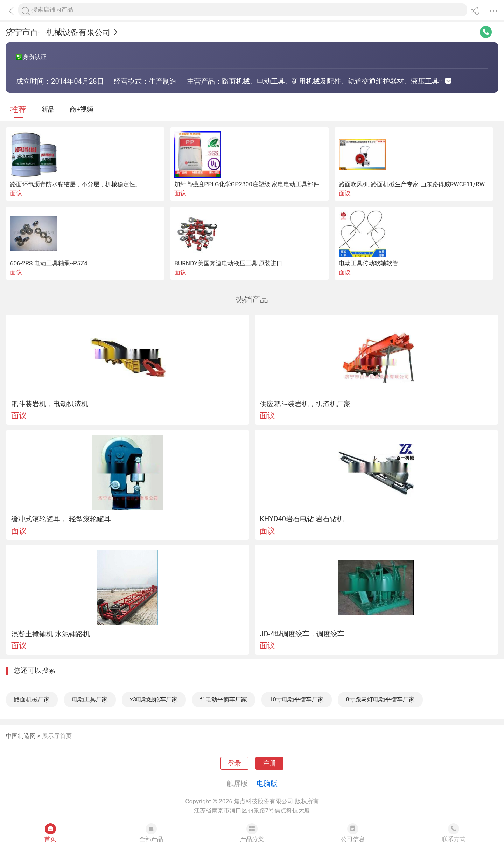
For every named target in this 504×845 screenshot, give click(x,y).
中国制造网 (21, 736)
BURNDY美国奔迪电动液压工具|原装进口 (228, 263)
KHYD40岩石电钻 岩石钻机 (302, 519)
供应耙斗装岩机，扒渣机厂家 (305, 404)
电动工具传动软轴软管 (369, 263)
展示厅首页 (57, 736)
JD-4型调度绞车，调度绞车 (302, 634)
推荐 (18, 110)
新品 (48, 110)
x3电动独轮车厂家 (154, 699)
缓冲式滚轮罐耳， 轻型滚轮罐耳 (61, 519)
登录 (234, 763)
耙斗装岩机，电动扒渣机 (50, 404)
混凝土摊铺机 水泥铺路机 (51, 634)
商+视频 (82, 110)
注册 (269, 763)
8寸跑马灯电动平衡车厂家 (380, 699)
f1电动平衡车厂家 (224, 699)
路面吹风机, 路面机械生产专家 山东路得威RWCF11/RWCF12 (419, 184)
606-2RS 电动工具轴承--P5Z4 (49, 263)
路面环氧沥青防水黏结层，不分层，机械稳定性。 (76, 184)
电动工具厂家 (90, 699)
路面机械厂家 (32, 699)
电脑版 (267, 783)
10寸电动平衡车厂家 (297, 699)
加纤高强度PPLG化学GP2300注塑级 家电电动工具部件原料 (253, 184)
